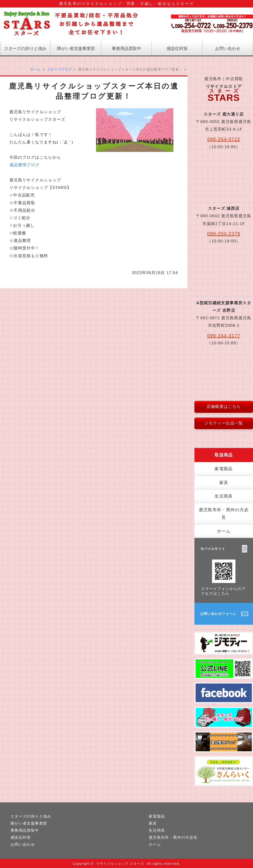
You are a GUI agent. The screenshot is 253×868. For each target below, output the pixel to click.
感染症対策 (177, 49)
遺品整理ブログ (24, 165)
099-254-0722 (224, 139)
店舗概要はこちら (224, 407)
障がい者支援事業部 (76, 49)
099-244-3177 (224, 336)
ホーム (36, 69)
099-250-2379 (224, 234)
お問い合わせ (228, 49)
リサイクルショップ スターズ (120, 864)
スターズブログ (60, 69)
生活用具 (224, 496)
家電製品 (224, 469)
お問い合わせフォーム (218, 614)
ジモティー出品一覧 (224, 423)
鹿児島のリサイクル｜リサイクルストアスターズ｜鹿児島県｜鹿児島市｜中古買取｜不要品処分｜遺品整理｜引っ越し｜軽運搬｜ (70, 24)
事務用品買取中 (126, 49)
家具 (224, 483)
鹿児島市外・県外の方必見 (224, 514)
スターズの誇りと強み (25, 49)
